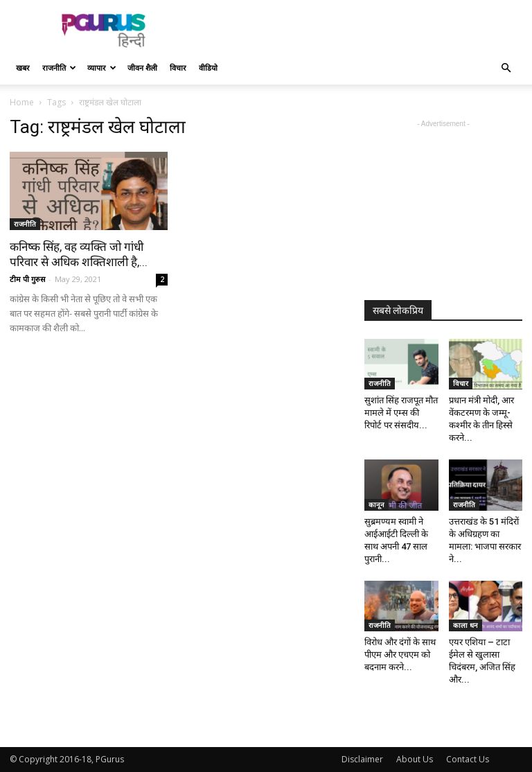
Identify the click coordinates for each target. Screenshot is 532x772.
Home (22, 102)
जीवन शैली (142, 68)
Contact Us (468, 759)
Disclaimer (362, 759)
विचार (178, 68)
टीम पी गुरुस (27, 279)
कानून (376, 505)
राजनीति (59, 68)
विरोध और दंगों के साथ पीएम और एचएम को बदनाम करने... (400, 655)
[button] (506, 68)
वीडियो (208, 68)
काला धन (465, 625)
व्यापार (102, 68)
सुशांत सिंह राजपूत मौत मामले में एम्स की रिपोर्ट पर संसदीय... (401, 413)
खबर (23, 68)
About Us (415, 759)
